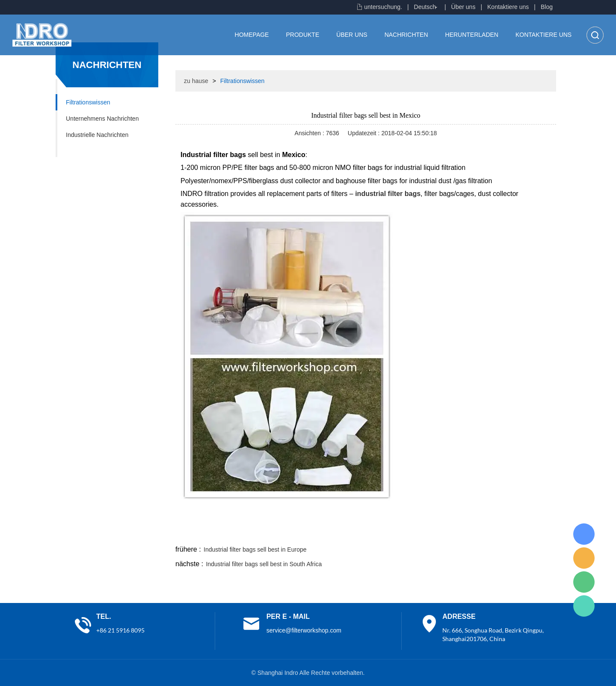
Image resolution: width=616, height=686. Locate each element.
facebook (403, 533)
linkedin (541, 533)
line (426, 533)
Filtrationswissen (88, 102)
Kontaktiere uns (508, 7)
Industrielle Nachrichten (97, 135)
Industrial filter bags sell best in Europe (255, 549)
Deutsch (425, 7)
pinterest (495, 533)
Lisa (584, 534)
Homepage (252, 35)
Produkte (302, 35)
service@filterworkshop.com (304, 630)
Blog (547, 7)
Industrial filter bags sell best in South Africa (264, 564)
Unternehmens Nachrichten (102, 119)
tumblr (518, 533)
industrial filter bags (388, 194)
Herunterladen (472, 35)
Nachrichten (406, 35)
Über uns (463, 7)
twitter (449, 533)
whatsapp (472, 533)
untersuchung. (383, 7)
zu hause (196, 81)
